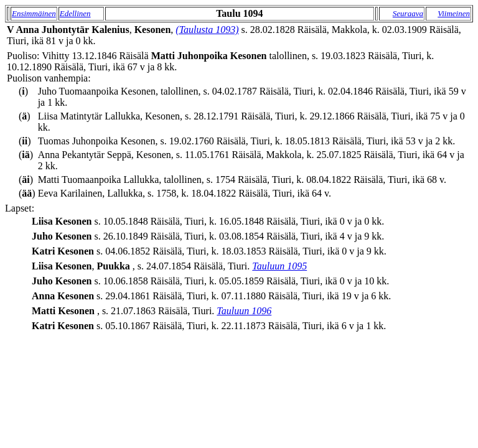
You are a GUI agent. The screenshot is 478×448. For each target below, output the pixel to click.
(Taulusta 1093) (207, 30)
